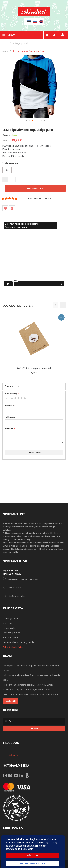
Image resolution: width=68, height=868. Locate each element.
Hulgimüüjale (9, 628)
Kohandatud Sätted (32, 864)
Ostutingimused (10, 618)
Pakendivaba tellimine (13, 647)
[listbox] (34, 170)
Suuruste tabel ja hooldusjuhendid (19, 642)
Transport (8, 623)
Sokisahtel (14, 755)
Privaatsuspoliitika (11, 633)
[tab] (34, 386)
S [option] (7, 170)
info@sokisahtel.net (17, 596)
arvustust (12, 386)
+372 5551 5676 (15, 587)
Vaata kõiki (11, 701)
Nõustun (32, 856)
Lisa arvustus (45, 198)
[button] (24, 120)
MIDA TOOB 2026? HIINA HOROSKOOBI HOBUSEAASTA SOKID (32, 694)
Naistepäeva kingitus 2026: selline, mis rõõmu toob (27, 690)
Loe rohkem (27, 849)
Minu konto (63, 35)
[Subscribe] (34, 729)
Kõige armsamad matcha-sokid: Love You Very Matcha (28, 685)
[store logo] (34, 15)
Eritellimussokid (10, 638)
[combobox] (37, 43)
